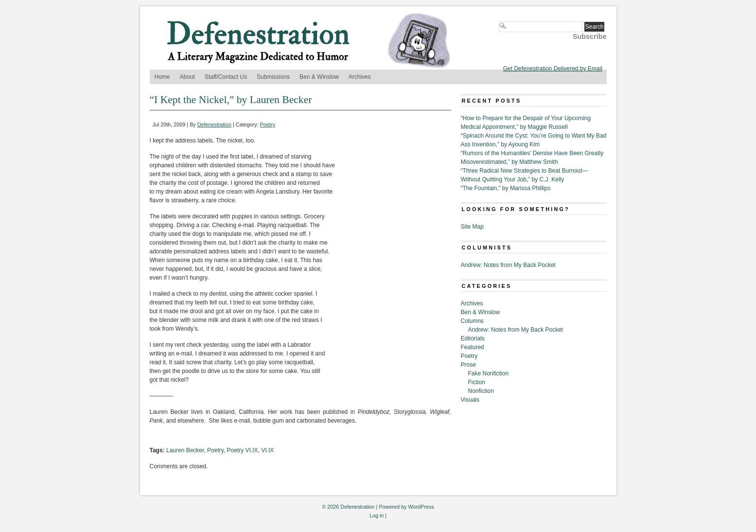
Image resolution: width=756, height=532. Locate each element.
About (187, 77)
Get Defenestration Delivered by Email (553, 69)
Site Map (472, 227)
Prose (468, 365)
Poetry (268, 124)
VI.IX (267, 450)
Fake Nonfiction (488, 373)
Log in (377, 515)
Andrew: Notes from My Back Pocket (508, 265)
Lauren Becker (185, 450)
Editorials (473, 338)
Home (162, 77)
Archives (360, 77)
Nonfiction (481, 391)
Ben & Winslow (319, 77)
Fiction (477, 382)
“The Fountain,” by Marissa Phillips (506, 188)
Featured (473, 347)
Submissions (273, 77)
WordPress (421, 507)
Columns (472, 321)
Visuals (470, 400)
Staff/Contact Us (226, 77)
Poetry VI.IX (243, 450)
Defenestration (214, 124)
